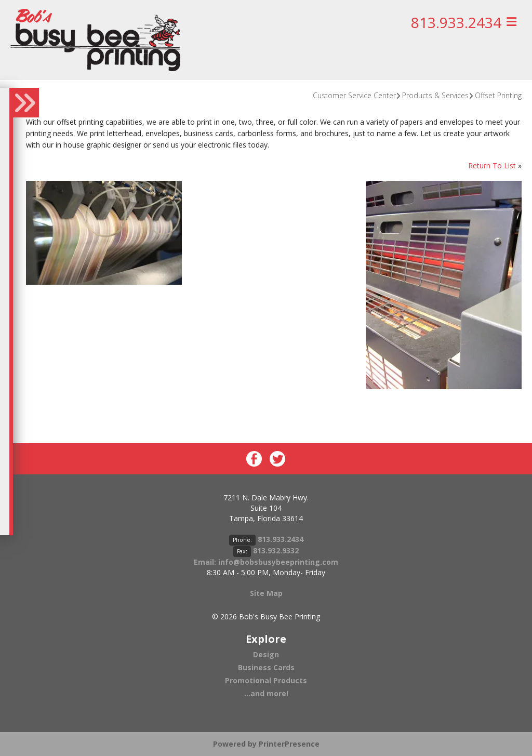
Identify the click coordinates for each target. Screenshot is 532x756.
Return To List (492, 165)
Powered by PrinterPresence (266, 744)
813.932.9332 (276, 551)
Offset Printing (498, 95)
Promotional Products (266, 680)
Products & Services (435, 95)
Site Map (266, 593)
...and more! (266, 693)
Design (266, 654)
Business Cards (266, 667)
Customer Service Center (354, 95)
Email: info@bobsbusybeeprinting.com (266, 562)
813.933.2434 (456, 22)
